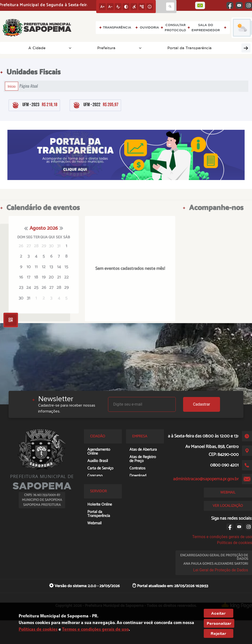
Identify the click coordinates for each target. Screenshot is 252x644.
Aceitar (218, 613)
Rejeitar (218, 633)
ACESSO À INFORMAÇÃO (151, 48)
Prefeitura (49, 48)
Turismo (236, 48)
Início (12, 86)
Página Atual (29, 86)
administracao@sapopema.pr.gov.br (206, 479)
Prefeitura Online (204, 48)
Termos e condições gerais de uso (222, 537)
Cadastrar (202, 404)
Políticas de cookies (235, 543)
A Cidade (19, 48)
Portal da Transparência (90, 48)
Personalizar (219, 623)
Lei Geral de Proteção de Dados (221, 570)
